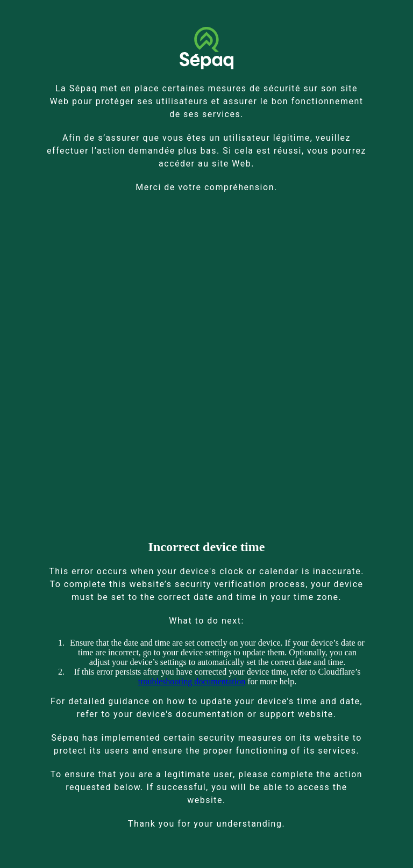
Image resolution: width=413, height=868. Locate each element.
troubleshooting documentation (192, 681)
